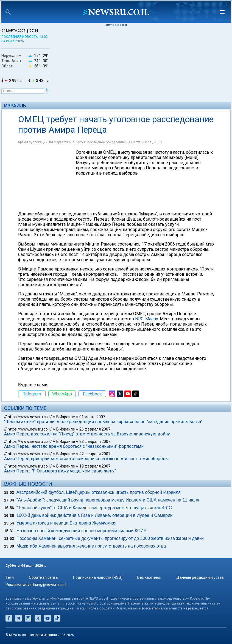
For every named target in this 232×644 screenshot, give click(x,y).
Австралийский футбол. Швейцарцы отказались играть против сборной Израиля (99, 492)
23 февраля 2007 (95, 441)
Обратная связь (43, 577)
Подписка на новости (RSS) (98, 577)
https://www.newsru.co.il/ (30, 417)
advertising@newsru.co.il (45, 585)
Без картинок (149, 577)
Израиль (15, 106)
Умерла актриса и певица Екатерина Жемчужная (67, 523)
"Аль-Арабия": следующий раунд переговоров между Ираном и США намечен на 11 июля (108, 500)
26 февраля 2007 (95, 429)
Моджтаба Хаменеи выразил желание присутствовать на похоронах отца (91, 546)
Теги (10, 577)
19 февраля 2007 (95, 466)
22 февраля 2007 (95, 454)
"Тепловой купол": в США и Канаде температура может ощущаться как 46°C (94, 508)
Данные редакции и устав (200, 577)
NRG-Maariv (146, 319)
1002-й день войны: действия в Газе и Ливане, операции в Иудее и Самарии (95, 515)
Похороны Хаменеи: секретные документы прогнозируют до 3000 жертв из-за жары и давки (110, 538)
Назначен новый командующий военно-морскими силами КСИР (82, 531)
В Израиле (66, 417)
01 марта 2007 (92, 417)
